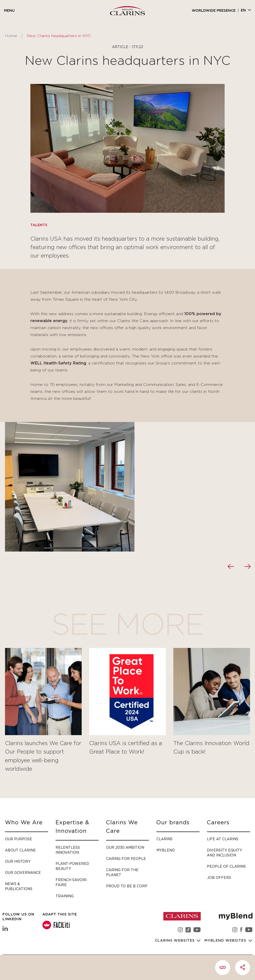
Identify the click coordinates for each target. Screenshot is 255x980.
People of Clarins (226, 866)
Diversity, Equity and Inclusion (224, 853)
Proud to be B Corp (127, 886)
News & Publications (19, 886)
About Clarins (20, 850)
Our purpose (19, 839)
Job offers (219, 877)
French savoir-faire (72, 882)
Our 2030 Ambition (125, 847)
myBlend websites (226, 941)
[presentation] (231, 566)
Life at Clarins (223, 839)
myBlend (166, 850)
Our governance (23, 873)
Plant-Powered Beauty (72, 866)
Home (11, 36)
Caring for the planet (122, 872)
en (243, 10)
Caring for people (126, 859)
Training (65, 896)
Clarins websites (175, 941)
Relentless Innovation (68, 850)
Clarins (164, 839)
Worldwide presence (214, 11)
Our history (18, 861)
